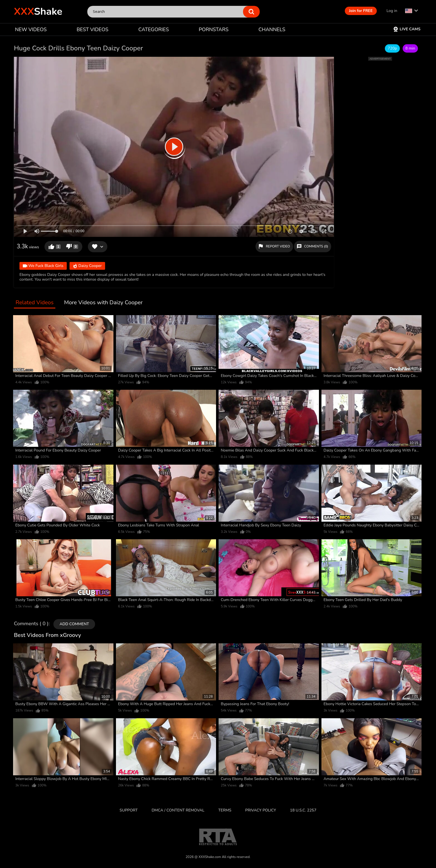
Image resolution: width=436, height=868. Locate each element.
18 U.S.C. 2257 (303, 810)
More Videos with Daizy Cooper (103, 303)
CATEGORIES (154, 30)
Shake (38, 12)
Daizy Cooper (87, 266)
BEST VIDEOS (92, 30)
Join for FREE (361, 11)
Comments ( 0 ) (31, 624)
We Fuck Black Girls (43, 266)
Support (129, 810)
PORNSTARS (214, 30)
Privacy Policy (261, 810)
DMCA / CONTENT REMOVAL (178, 810)
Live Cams (407, 29)
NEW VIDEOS (31, 30)
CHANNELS (272, 30)
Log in (392, 11)
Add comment (74, 624)
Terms (225, 810)
